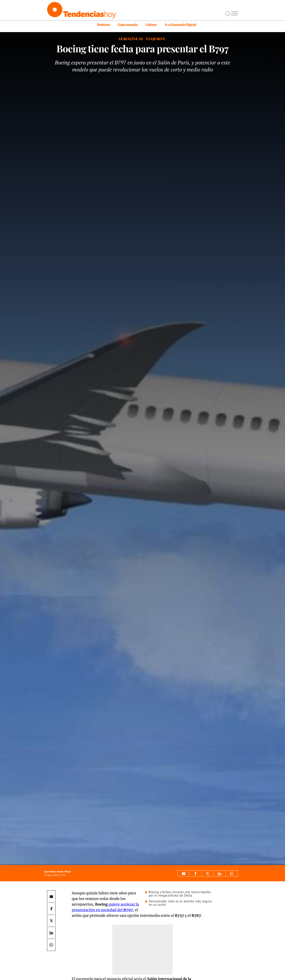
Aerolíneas (131, 39)
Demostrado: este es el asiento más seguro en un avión (180, 903)
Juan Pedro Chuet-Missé (57, 872)
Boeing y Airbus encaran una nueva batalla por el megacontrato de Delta (179, 894)
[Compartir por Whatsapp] (232, 873)
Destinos (103, 25)
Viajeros (155, 39)
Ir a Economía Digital (181, 25)
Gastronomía (128, 25)
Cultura (151, 25)
